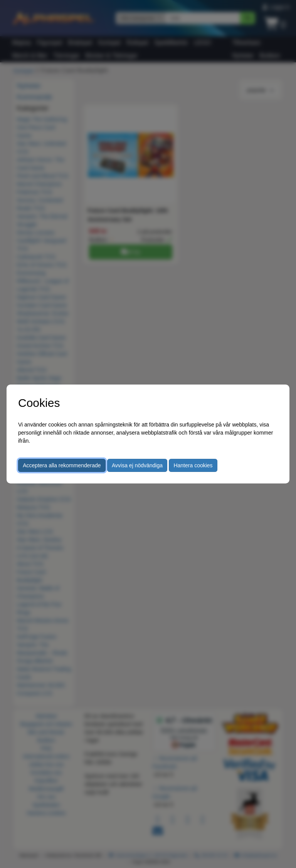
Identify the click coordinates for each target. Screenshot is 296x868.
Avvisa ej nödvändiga (137, 465)
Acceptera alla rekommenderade (62, 465)
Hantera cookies (193, 465)
